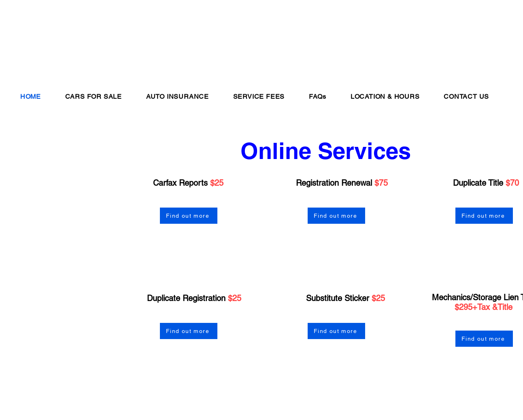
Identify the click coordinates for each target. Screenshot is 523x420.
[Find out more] (189, 216)
